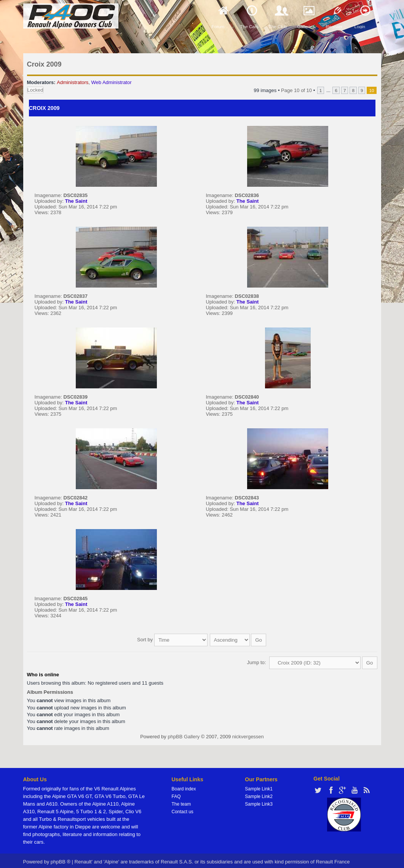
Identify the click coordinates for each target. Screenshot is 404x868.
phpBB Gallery (184, 733)
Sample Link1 (259, 785)
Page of (296, 90)
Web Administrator (112, 82)
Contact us (183, 808)
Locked (35, 90)
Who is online (43, 671)
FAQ (176, 793)
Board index (184, 785)
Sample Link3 (259, 800)
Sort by (172, 638)
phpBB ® (61, 858)
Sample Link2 (259, 793)
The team (181, 800)
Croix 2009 (44, 64)
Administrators (73, 82)
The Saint (76, 201)
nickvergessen (248, 733)
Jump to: (257, 659)
